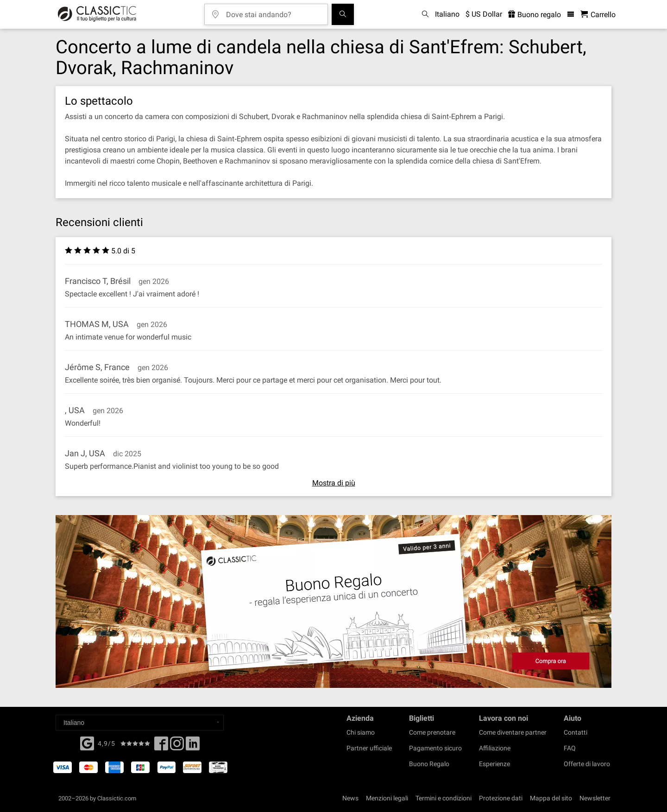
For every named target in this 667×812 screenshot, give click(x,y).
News (350, 798)
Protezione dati (501, 798)
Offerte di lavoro (587, 764)
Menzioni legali (387, 798)
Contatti (576, 732)
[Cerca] (343, 14)
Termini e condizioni (444, 798)
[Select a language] (140, 723)
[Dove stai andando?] (273, 11)
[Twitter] (177, 746)
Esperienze (494, 764)
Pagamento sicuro (435, 748)
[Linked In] (193, 746)
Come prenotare (432, 732)
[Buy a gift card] (333, 601)
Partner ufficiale (369, 748)
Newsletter (595, 798)
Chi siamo (361, 732)
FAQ (570, 748)
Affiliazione (495, 748)
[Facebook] (87, 743)
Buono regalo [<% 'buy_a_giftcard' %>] (535, 15)
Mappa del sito (551, 798)
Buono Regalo (429, 764)
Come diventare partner (513, 732)
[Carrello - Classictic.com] (598, 15)
